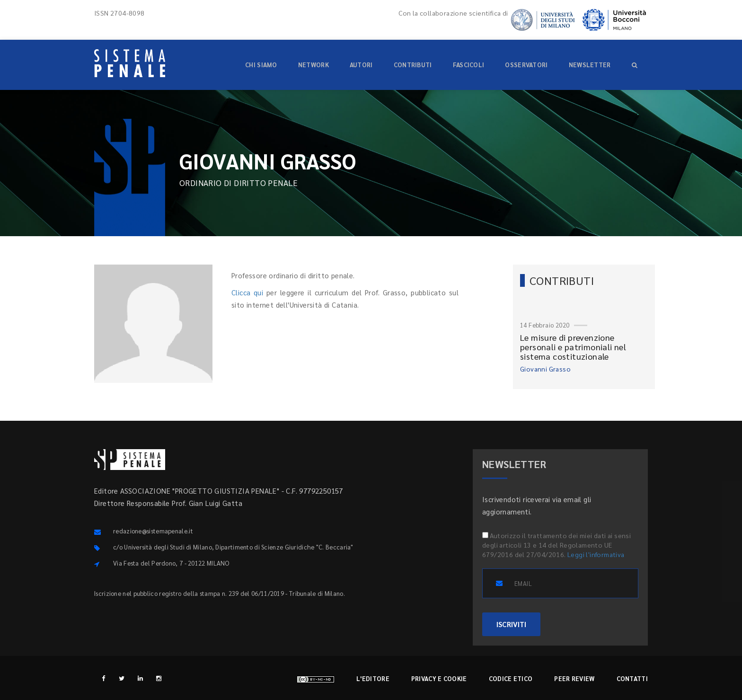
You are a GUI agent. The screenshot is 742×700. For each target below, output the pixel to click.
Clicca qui (247, 292)
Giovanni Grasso (545, 369)
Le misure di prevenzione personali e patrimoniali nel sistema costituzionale (573, 347)
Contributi (413, 65)
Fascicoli (469, 65)
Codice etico (511, 678)
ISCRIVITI (511, 624)
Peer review (574, 678)
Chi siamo (261, 65)
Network (314, 65)
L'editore (373, 678)
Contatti (632, 678)
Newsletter (590, 65)
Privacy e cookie (439, 678)
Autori (361, 65)
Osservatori (526, 65)
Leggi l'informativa (596, 554)
